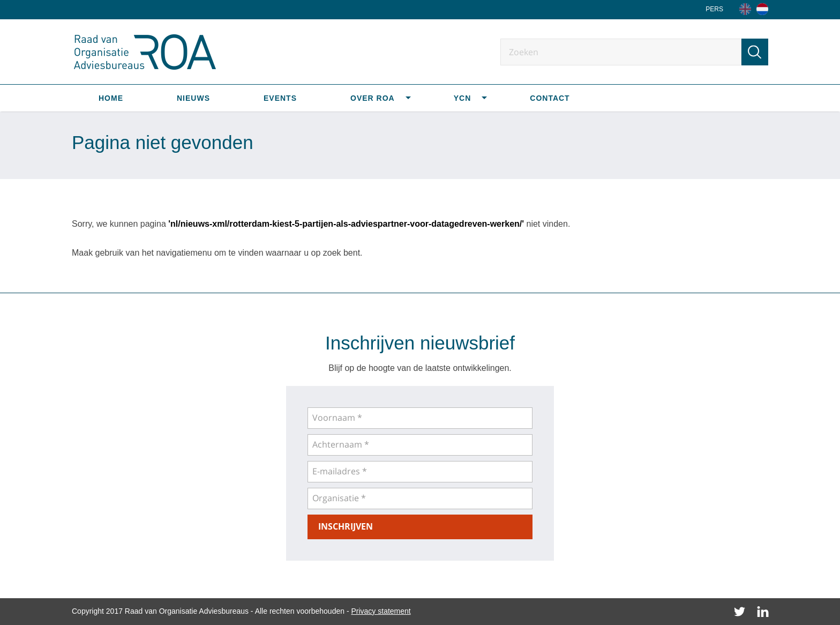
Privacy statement (381, 611)
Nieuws (193, 98)
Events (280, 98)
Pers (714, 9)
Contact (550, 98)
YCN (463, 98)
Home (111, 98)
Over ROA (373, 98)
